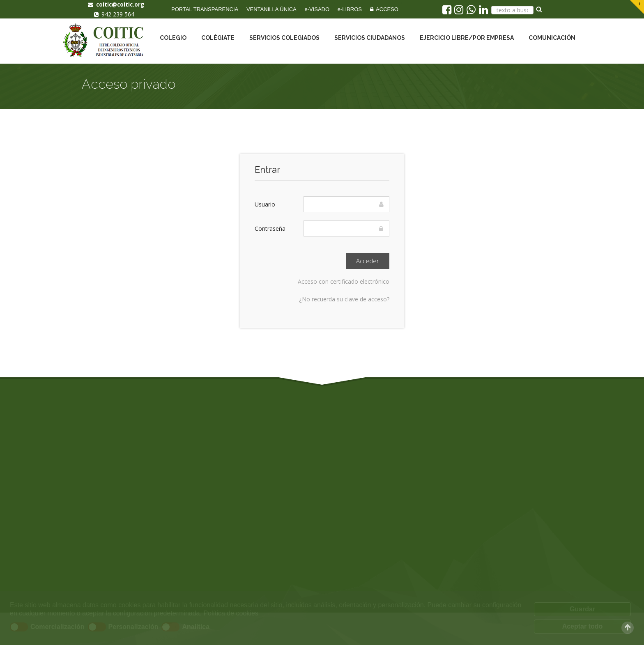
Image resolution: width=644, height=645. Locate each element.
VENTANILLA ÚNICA (271, 9)
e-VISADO (317, 9)
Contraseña (270, 228)
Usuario (265, 204)
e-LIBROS (350, 9)
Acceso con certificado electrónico (344, 281)
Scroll (628, 628)
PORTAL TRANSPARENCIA (205, 9)
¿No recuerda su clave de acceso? (344, 299)
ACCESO (384, 9)
